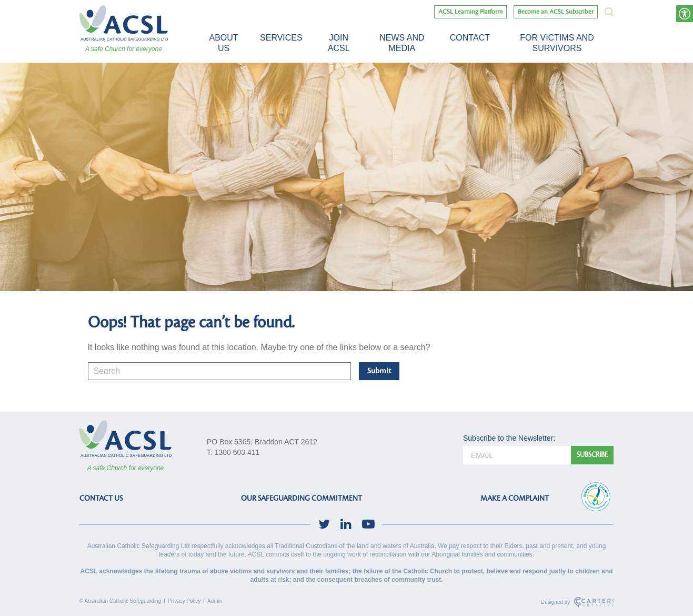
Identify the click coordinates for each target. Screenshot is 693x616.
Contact (470, 38)
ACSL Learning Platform (470, 12)
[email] (517, 455)
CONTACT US (101, 498)
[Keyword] (219, 371)
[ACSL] (124, 23)
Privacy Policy (184, 601)
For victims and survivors (557, 43)
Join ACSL (339, 43)
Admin (215, 601)
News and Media (402, 43)
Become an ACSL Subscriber (556, 12)
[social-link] (324, 524)
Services (281, 38)
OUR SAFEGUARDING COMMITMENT (302, 498)
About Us (223, 43)
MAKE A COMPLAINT (515, 498)
